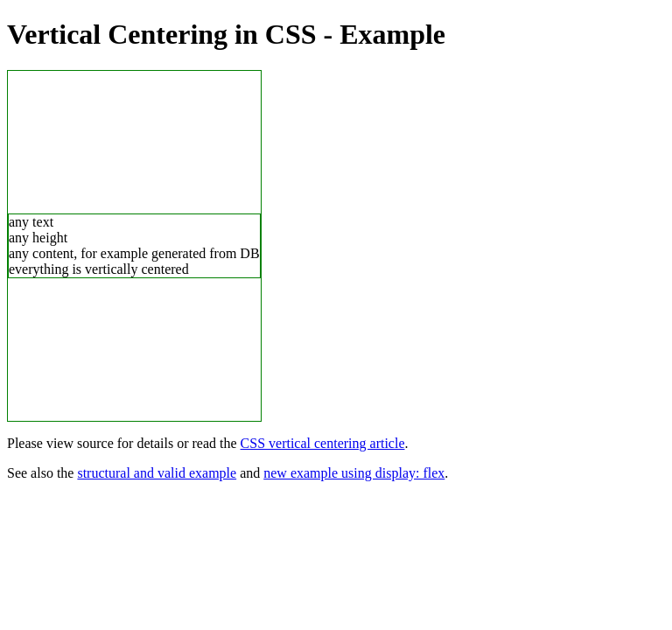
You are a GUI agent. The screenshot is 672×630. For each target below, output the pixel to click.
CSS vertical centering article (323, 443)
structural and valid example (157, 473)
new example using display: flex (354, 473)
